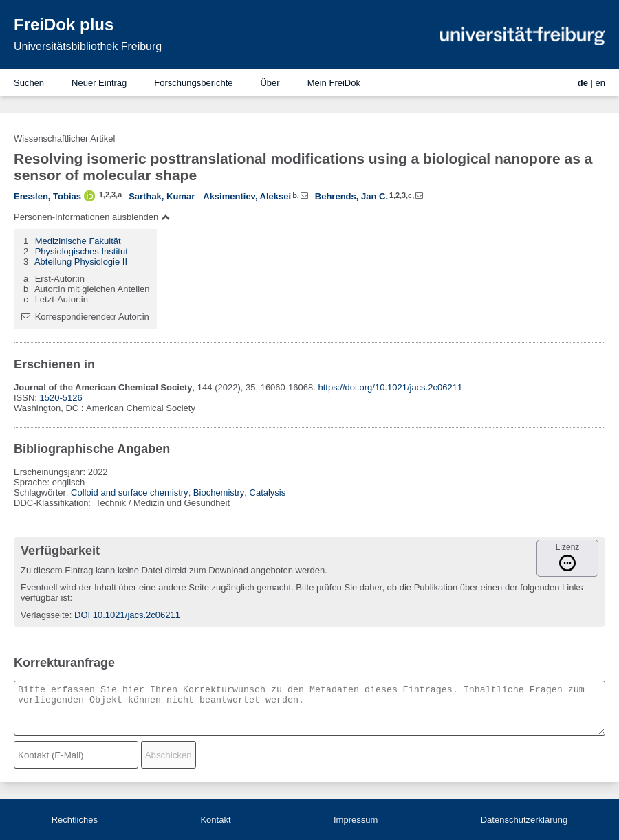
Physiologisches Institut (82, 251)
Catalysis (268, 493)
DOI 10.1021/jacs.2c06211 (127, 615)
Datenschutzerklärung (524, 820)
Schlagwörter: (42, 493)
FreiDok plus (64, 24)
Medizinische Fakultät (78, 241)
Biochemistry (219, 493)
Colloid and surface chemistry (130, 493)
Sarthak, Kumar (162, 196)
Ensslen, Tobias (47, 196)
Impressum (356, 820)
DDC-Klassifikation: (54, 503)
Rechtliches (75, 820)
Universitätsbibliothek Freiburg (88, 46)
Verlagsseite (45, 615)
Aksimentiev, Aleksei (247, 196)
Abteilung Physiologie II (81, 262)
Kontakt (215, 820)
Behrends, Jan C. (351, 196)
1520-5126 (61, 398)
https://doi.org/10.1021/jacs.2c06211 (391, 387)
